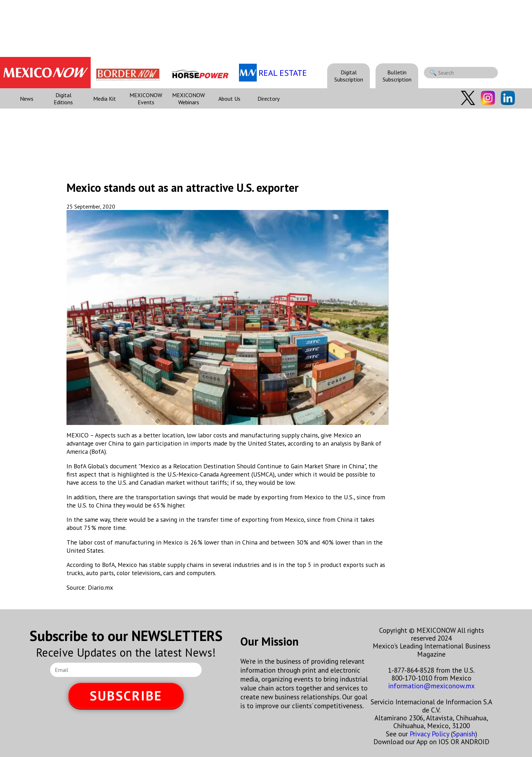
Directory (268, 99)
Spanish (464, 734)
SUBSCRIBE (126, 696)
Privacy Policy (429, 734)
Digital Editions (63, 99)
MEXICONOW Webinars (188, 99)
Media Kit (105, 99)
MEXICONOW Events (146, 99)
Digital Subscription (349, 76)
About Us (229, 99)
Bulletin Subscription (397, 76)
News (27, 99)
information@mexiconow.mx (432, 686)
